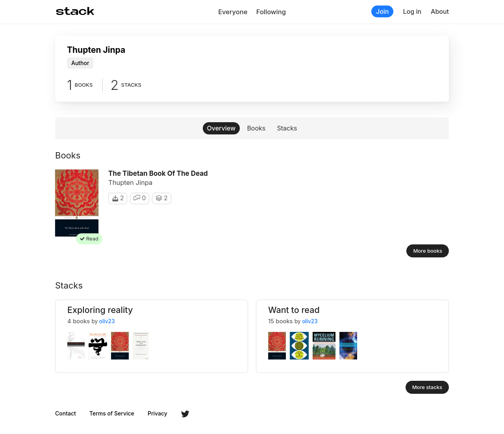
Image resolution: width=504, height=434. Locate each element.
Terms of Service (112, 414)
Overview (221, 128)
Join (383, 11)
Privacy (157, 414)
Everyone (233, 12)
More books (428, 251)
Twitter (185, 414)
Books (256, 128)
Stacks (287, 128)
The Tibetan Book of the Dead (158, 173)
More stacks (427, 387)
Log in (412, 11)
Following (271, 12)
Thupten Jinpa (130, 183)
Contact (66, 414)
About (440, 11)
